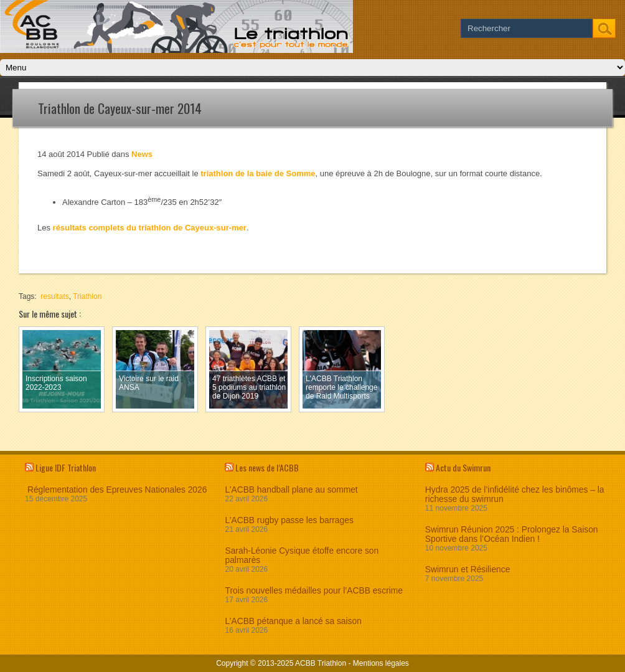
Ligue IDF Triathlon (66, 467)
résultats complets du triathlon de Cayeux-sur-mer (150, 228)
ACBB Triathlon (321, 663)
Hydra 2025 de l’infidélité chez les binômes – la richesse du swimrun (515, 495)
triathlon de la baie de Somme (258, 173)
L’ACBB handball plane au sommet (291, 490)
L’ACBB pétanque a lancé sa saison (293, 621)
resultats (54, 296)
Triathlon (87, 296)
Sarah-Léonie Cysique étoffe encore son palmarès (302, 556)
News (142, 154)
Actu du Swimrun (463, 467)
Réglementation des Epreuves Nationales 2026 (116, 490)
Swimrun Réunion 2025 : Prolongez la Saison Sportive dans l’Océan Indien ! (512, 534)
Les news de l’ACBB (267, 467)
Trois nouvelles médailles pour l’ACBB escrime (314, 591)
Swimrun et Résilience (468, 570)
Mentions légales (381, 663)
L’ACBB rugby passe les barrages (289, 520)
